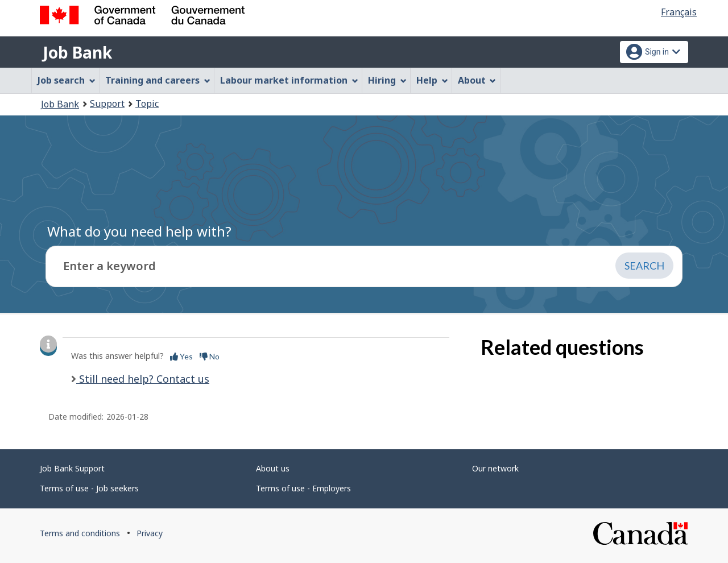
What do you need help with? (139, 231)
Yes (181, 356)
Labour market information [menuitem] (289, 80)
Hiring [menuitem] (387, 80)
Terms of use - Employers (303, 488)
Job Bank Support (72, 468)
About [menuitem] (477, 80)
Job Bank (77, 52)
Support (107, 104)
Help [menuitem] (432, 80)
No (210, 356)
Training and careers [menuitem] (158, 80)
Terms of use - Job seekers (89, 488)
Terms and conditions (80, 533)
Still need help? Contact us (143, 379)
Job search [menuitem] (67, 80)
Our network (495, 468)
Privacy (150, 533)
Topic (147, 104)
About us (273, 468)
